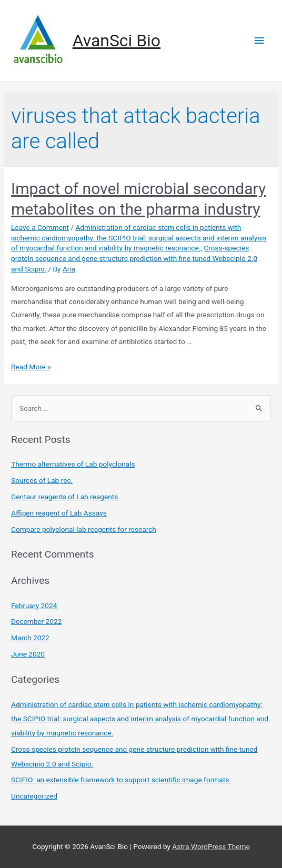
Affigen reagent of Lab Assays (59, 513)
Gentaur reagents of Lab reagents (64, 497)
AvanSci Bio (117, 41)
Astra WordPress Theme (211, 846)
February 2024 (34, 605)
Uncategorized (34, 796)
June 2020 (28, 654)
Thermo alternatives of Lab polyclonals (73, 464)
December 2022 (36, 621)
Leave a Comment (40, 227)
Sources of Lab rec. (42, 480)
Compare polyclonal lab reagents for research (84, 529)
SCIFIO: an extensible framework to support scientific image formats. (121, 780)
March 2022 (30, 638)
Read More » (31, 367)
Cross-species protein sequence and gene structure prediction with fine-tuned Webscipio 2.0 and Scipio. (134, 258)
